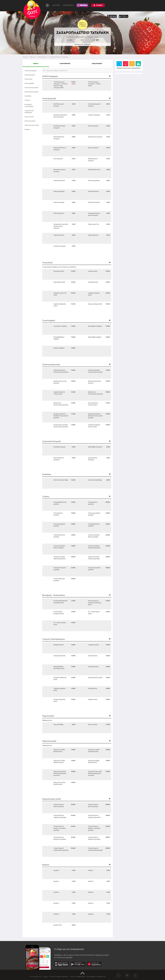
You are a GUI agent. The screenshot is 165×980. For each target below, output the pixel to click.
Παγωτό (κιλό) (29, 117)
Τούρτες (27, 100)
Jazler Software (63, 976)
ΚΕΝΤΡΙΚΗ (56, 5)
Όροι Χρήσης (91, 976)
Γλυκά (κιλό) (28, 79)
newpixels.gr (81, 976)
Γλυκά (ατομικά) (30, 75)
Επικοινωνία (101, 976)
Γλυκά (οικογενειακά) (31, 88)
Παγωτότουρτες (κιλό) (32, 125)
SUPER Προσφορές (31, 71)
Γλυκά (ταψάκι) (29, 83)
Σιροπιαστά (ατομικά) (31, 92)
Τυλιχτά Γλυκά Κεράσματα (29, 111)
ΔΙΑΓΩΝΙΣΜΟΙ (69, 5)
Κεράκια (27, 129)
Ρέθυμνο (33, 57)
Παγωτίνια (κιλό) (30, 121)
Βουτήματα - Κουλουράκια (29, 105)
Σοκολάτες (28, 96)
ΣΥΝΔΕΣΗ (98, 5)
